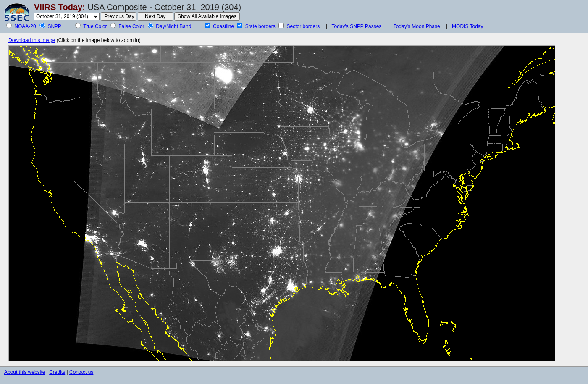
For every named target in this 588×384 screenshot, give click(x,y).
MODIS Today (467, 26)
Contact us (81, 372)
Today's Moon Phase (417, 26)
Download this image (32, 40)
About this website (25, 372)
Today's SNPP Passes (357, 26)
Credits (57, 372)
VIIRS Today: (60, 7)
